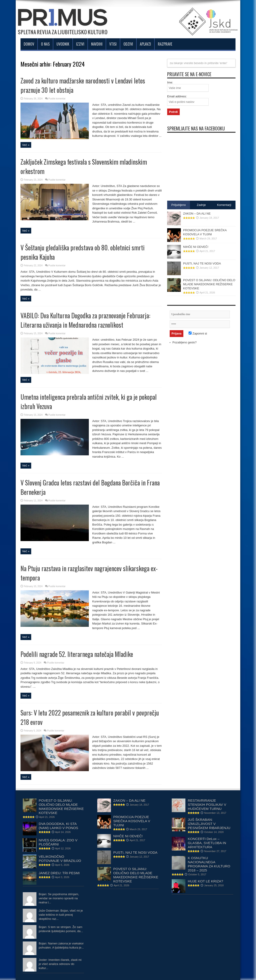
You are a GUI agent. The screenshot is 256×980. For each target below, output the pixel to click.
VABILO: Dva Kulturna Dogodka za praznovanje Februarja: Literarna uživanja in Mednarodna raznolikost (85, 320)
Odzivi (128, 44)
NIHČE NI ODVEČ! (196, 247)
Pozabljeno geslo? (184, 342)
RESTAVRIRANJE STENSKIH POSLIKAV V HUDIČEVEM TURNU (207, 805)
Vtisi (113, 44)
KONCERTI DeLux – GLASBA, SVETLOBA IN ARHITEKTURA (207, 843)
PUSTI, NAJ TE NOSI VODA (202, 263)
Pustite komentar (57, 99)
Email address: (177, 96)
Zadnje (201, 205)
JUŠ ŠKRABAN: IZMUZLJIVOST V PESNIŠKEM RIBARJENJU (209, 824)
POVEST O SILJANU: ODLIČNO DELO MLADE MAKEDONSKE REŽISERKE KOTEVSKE (209, 284)
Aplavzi (145, 44)
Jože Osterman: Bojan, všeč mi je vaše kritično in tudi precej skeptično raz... (61, 915)
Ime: (170, 82)
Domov (29, 44)
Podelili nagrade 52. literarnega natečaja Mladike (77, 654)
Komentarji (224, 205)
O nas (45, 44)
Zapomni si (198, 333)
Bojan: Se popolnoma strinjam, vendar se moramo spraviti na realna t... (59, 898)
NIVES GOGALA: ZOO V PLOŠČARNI (58, 842)
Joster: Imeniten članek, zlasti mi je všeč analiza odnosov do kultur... (60, 964)
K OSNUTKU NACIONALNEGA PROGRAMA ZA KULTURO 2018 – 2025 (209, 864)
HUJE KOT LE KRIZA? (205, 881)
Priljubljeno (179, 205)
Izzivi (80, 44)
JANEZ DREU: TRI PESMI (59, 873)
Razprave (165, 44)
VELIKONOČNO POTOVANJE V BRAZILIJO (60, 859)
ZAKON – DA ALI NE (197, 214)
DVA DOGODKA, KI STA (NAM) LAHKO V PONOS (58, 826)
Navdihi (97, 44)
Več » (26, 145)
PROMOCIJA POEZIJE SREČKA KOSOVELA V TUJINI (132, 821)
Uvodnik (63, 44)
